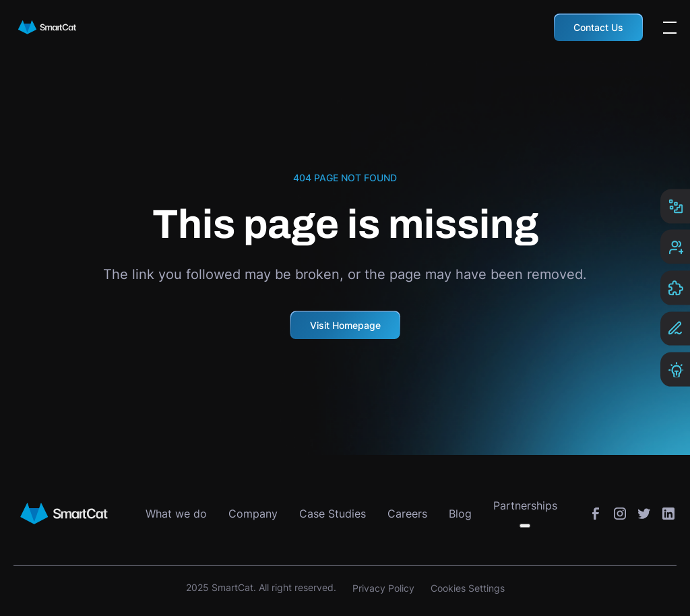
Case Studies (333, 514)
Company (253, 514)
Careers (407, 514)
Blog (460, 514)
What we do (176, 514)
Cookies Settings (468, 588)
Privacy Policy (383, 588)
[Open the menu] (670, 28)
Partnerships (525, 505)
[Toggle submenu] (525, 526)
